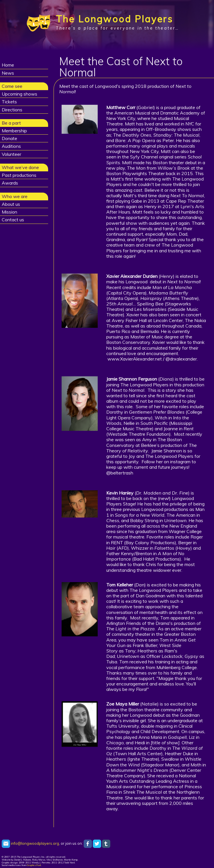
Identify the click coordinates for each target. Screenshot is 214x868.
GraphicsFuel (34, 865)
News (8, 73)
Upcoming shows (19, 94)
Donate (9, 138)
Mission (9, 212)
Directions (12, 110)
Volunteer (11, 154)
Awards (10, 183)
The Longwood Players (114, 19)
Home (8, 65)
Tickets (9, 102)
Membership (14, 131)
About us (11, 204)
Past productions (19, 175)
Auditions (11, 146)
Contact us (13, 220)
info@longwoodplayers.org (30, 843)
